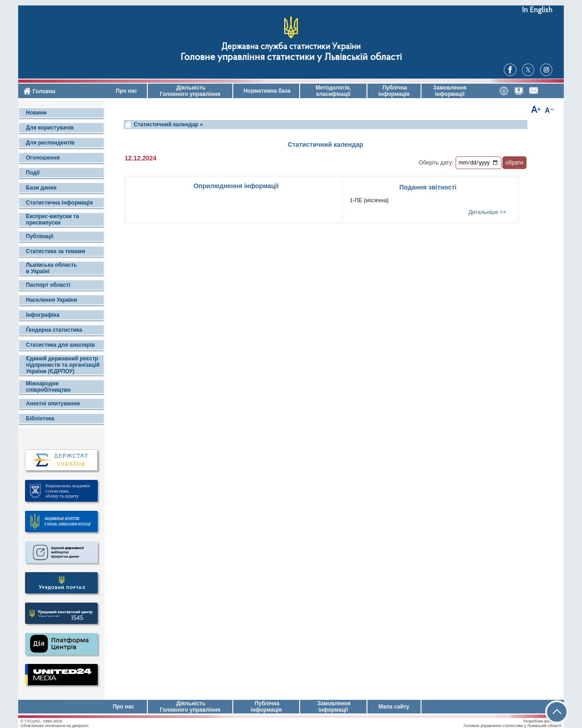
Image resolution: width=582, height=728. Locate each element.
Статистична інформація (59, 203)
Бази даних (41, 188)
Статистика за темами (55, 251)
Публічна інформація (394, 91)
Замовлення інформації (450, 91)
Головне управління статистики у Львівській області (291, 57)
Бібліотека (40, 419)
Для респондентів (50, 143)
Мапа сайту (394, 707)
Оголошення (43, 158)
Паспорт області (48, 285)
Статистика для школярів (60, 345)
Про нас (126, 91)
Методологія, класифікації (333, 91)
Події (33, 173)
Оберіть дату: (436, 163)
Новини (36, 113)
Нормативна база (266, 91)
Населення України (52, 300)
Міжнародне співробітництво (48, 387)
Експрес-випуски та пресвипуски (53, 219)
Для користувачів (50, 128)
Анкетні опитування (53, 404)
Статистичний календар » (168, 125)
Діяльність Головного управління (190, 91)
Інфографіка (43, 315)
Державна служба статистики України (291, 47)
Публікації (40, 236)
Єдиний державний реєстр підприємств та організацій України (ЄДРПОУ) (63, 365)
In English (537, 10)
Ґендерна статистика (54, 330)
